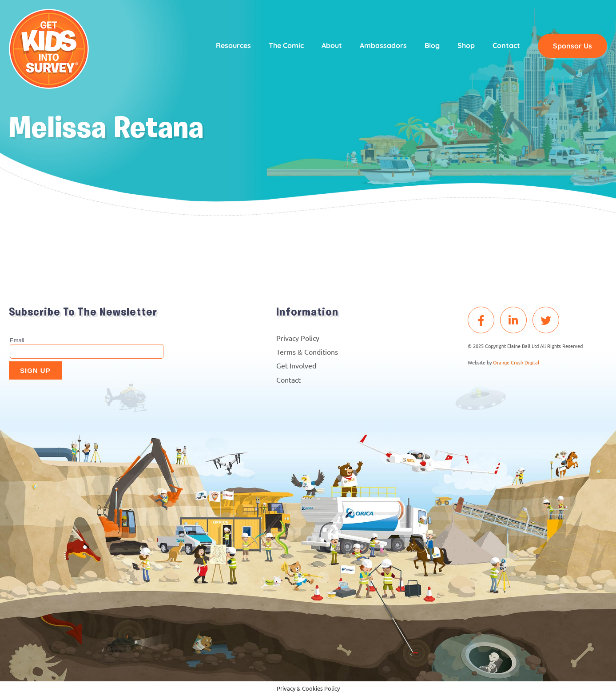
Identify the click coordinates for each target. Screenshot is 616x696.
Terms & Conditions (307, 352)
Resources (233, 45)
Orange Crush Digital (516, 362)
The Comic (286, 45)
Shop (466, 45)
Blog (432, 45)
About (332, 45)
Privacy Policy (298, 338)
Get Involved (296, 365)
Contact (506, 45)
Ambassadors (383, 45)
